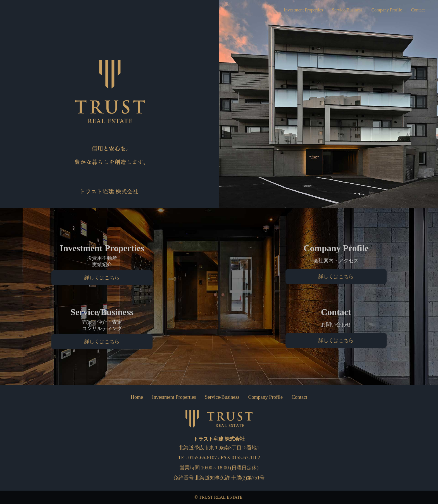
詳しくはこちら (102, 278)
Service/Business (340, 10)
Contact (417, 10)
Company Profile (383, 10)
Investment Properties (291, 10)
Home (137, 397)
